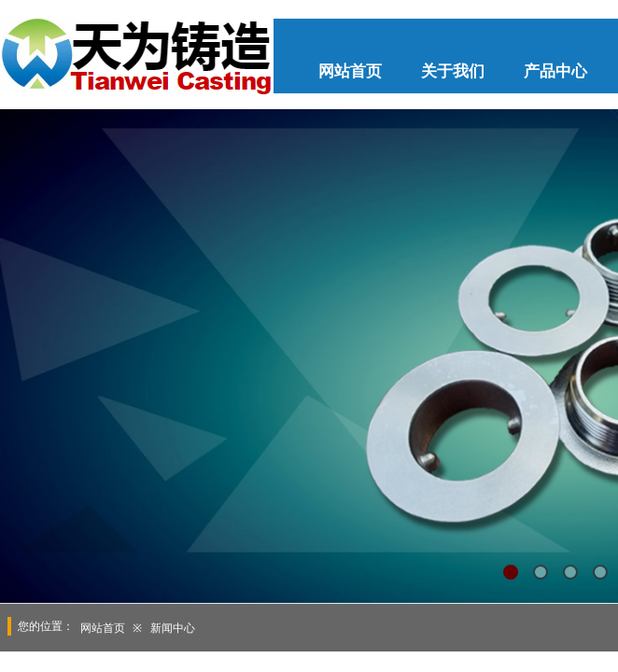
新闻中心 (173, 628)
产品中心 (555, 71)
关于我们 (453, 71)
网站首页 (350, 71)
